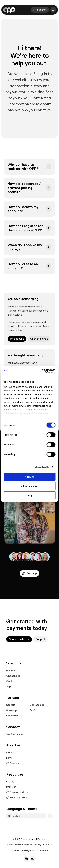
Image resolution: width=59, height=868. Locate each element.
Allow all (29, 477)
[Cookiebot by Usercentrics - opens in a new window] (42, 371)
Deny (29, 495)
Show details (42, 467)
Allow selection (29, 486)
